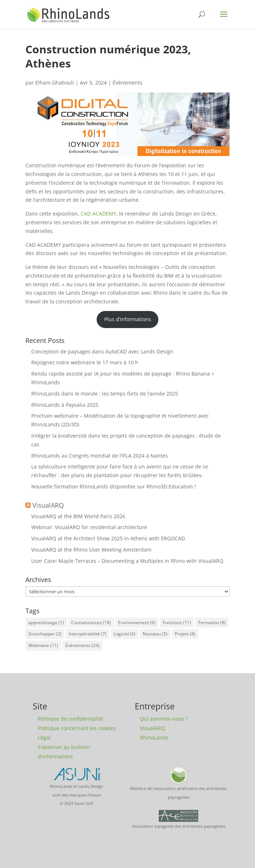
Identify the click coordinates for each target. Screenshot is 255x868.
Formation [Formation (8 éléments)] (212, 623)
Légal (44, 738)
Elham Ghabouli (55, 83)
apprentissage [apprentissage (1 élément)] (46, 623)
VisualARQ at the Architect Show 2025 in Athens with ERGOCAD (108, 538)
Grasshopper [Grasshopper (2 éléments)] (45, 634)
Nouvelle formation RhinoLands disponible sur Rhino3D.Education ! (114, 486)
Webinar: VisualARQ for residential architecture (89, 527)
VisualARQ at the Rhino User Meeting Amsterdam (91, 550)
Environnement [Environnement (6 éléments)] (137, 623)
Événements (127, 83)
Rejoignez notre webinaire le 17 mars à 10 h (85, 362)
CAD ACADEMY (98, 214)
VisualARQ (48, 505)
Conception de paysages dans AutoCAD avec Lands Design (102, 351)
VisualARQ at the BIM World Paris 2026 (78, 516)
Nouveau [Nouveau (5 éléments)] (155, 634)
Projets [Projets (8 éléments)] (185, 634)
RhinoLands (154, 738)
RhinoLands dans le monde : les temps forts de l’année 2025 (105, 394)
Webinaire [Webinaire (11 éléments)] (43, 645)
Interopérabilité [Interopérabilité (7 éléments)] (88, 634)
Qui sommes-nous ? (164, 719)
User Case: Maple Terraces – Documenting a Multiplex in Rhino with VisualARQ (127, 561)
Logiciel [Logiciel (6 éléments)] (125, 634)
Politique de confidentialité (70, 719)
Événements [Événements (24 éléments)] (82, 645)
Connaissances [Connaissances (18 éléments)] (91, 623)
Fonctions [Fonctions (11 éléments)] (177, 623)
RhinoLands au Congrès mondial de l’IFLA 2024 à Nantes (100, 456)
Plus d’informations (128, 319)
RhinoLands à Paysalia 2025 (65, 405)
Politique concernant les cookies (77, 728)
